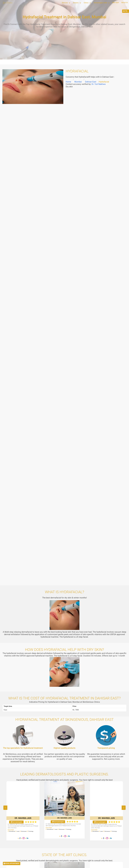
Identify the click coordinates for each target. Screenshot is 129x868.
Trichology (31, 831)
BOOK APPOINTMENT (12, 863)
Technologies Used (100, 3)
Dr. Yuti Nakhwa (99, 84)
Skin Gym (116, 3)
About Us (125, 3)
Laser (18, 831)
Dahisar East (91, 82)
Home (68, 82)
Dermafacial (12, 831)
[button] (124, 808)
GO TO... (126, 11)
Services (65, 3)
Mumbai (78, 82)
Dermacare (24, 831)
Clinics (86, 3)
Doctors (76, 3)
